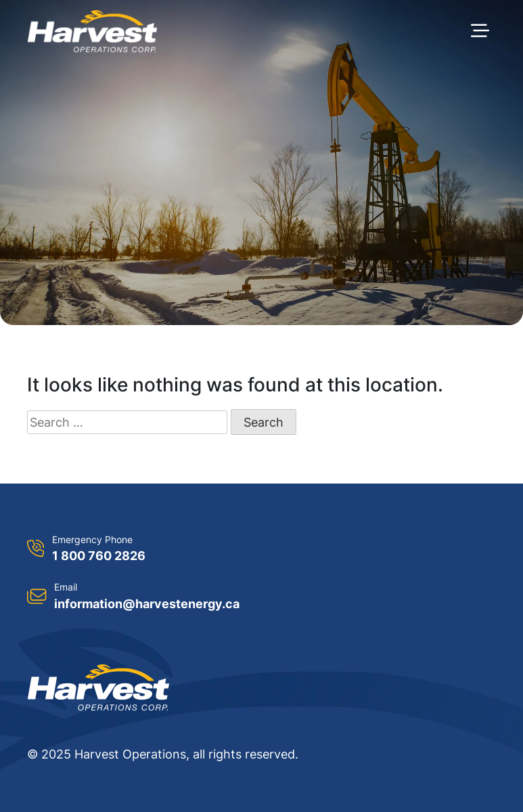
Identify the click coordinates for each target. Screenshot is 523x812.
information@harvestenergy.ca (147, 604)
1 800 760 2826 (99, 556)
